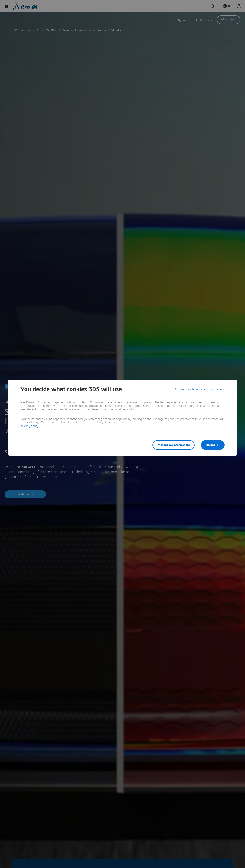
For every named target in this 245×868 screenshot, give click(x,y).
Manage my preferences (174, 445)
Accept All (213, 445)
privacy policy (30, 426)
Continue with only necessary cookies (200, 389)
